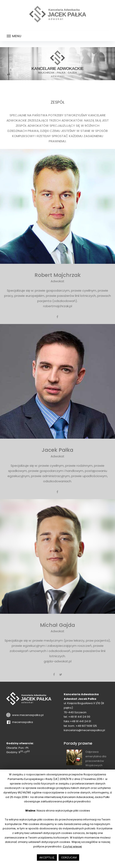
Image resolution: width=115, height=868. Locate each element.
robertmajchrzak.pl (58, 306)
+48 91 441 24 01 (81, 721)
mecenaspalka (22, 722)
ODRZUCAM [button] (69, 858)
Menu (14, 36)
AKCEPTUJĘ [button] (47, 858)
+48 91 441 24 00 (79, 717)
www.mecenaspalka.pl (27, 715)
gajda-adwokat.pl (58, 661)
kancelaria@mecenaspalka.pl (84, 730)
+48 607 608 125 (86, 726)
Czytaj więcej (72, 847)
